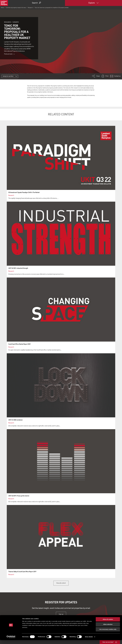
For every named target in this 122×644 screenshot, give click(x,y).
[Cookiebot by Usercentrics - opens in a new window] (11, 641)
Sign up (61, 614)
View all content (61, 583)
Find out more (9, 54)
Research (30, 8)
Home (2, 8)
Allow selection (108, 628)
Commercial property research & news (16, 8)
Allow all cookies (108, 623)
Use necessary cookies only (108, 633)
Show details (89, 641)
